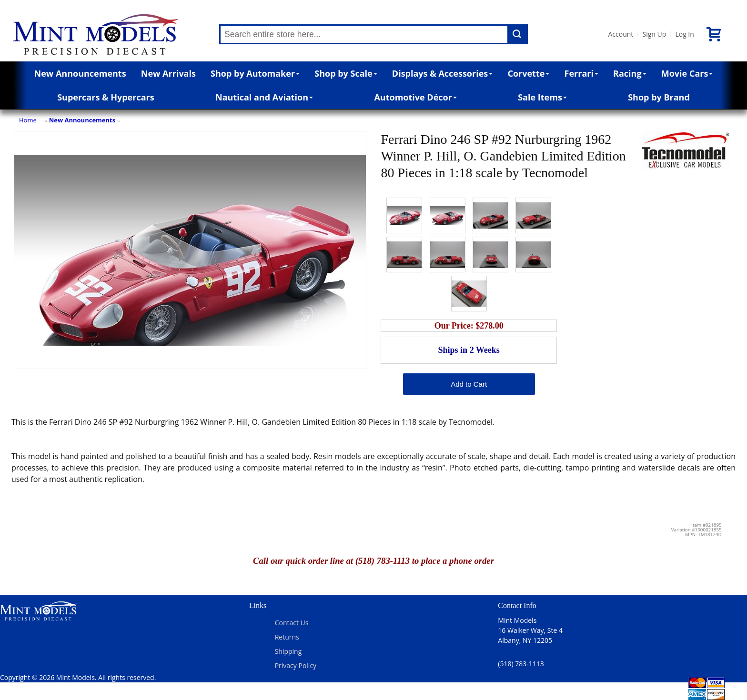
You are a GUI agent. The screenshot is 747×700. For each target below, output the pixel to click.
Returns (287, 637)
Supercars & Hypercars (106, 97)
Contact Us (292, 623)
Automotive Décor (415, 97)
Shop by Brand (659, 97)
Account (621, 34)
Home (28, 120)
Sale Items (542, 97)
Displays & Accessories (442, 73)
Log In (684, 34)
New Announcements (80, 73)
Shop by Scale (346, 73)
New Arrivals (168, 73)
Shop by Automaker (255, 73)
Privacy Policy (296, 665)
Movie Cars (687, 73)
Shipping (288, 651)
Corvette (528, 73)
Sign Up (654, 34)
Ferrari (581, 73)
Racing (630, 73)
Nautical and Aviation (264, 97)
